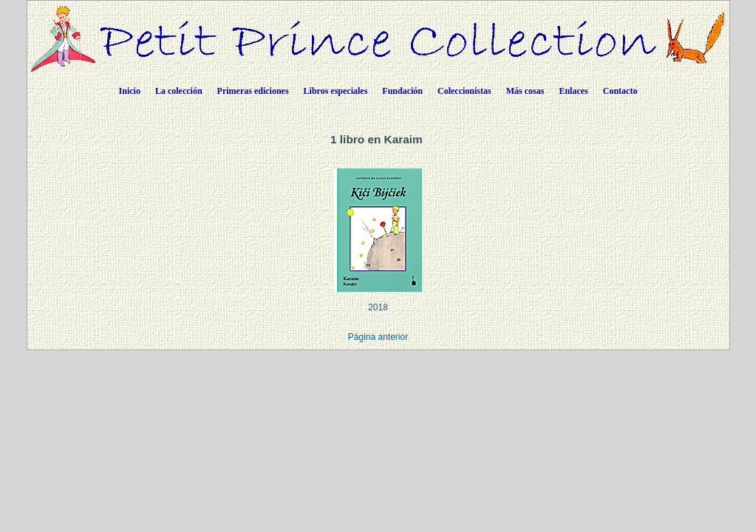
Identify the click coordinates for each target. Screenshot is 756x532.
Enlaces (573, 91)
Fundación (402, 91)
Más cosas (525, 91)
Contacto (620, 91)
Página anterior (378, 337)
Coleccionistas (464, 91)
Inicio (130, 91)
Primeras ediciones (253, 91)
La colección (179, 91)
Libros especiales (336, 91)
